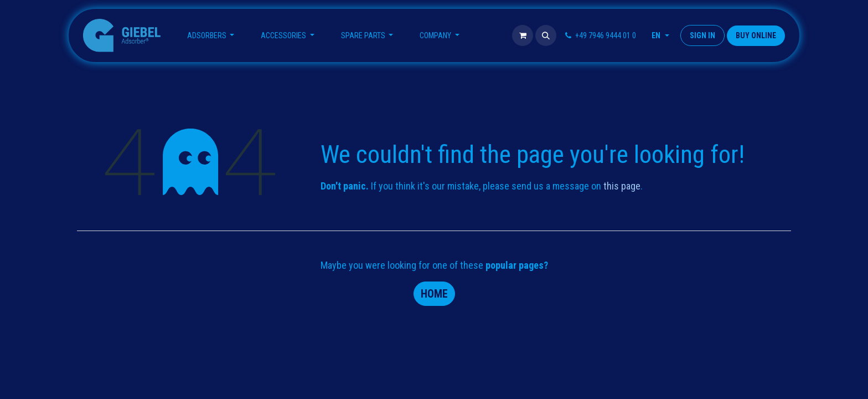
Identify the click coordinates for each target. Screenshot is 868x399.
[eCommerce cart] (523, 35)
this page (622, 186)
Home (434, 294)
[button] (546, 35)
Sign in (702, 35)
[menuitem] (211, 36)
